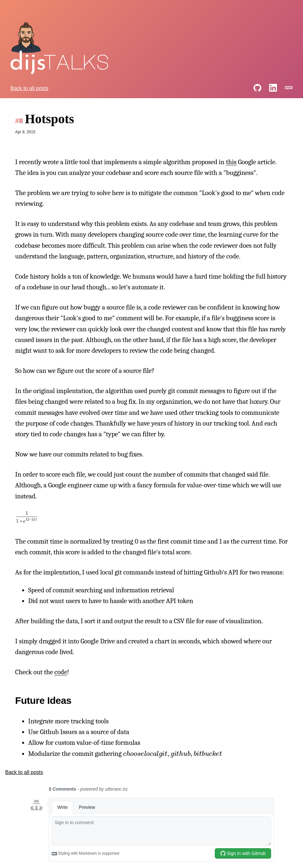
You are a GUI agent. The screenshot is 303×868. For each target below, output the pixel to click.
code (61, 672)
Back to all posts (29, 88)
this (231, 162)
